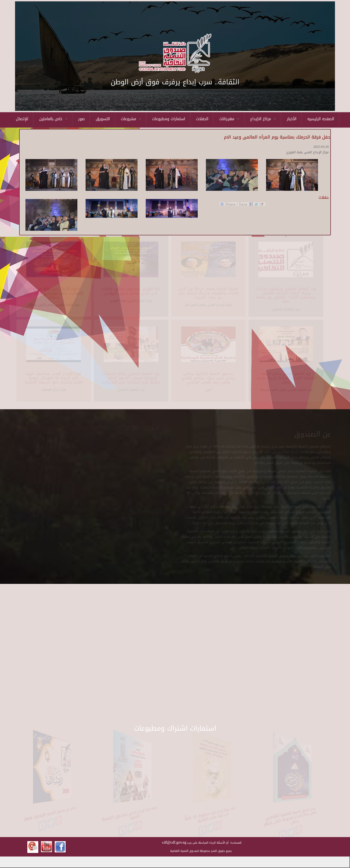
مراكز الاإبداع (263, 119)
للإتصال (22, 119)
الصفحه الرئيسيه (321, 119)
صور (81, 119)
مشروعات (131, 119)
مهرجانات (229, 119)
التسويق (103, 119)
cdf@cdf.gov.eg (174, 842)
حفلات (324, 197)
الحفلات (202, 119)
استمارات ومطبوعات (169, 119)
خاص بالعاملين (53, 119)
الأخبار (292, 119)
